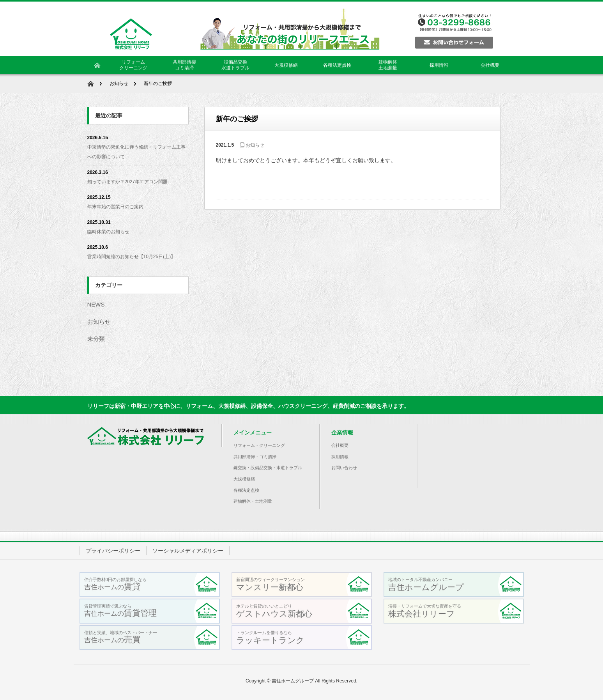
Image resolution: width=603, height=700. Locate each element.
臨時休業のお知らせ (108, 232)
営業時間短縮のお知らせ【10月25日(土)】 (132, 257)
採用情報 (340, 457)
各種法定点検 (246, 490)
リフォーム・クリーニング (259, 445)
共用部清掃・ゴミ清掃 (255, 457)
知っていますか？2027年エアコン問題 (128, 182)
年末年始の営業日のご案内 (115, 207)
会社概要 (340, 445)
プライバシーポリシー (113, 551)
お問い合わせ (344, 468)
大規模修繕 (244, 479)
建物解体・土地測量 (253, 501)
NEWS (96, 304)
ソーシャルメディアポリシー (188, 551)
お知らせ (119, 83)
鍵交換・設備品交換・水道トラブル (268, 468)
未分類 (96, 339)
